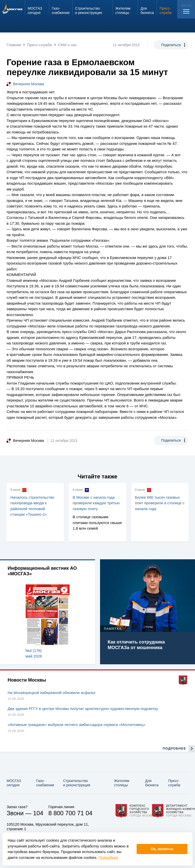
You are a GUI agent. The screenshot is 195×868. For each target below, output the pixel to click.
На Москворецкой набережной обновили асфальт (52, 693)
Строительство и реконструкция (77, 783)
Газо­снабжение (45, 783)
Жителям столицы (122, 783)
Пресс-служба (174, 783)
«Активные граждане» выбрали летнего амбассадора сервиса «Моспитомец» (76, 725)
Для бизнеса (152, 783)
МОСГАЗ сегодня (14, 783)
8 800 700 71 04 (70, 813)
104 (38, 813)
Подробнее (108, 857)
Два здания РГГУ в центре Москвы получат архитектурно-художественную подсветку (83, 709)
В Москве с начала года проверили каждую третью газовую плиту (96, 503)
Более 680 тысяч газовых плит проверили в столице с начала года (160, 503)
